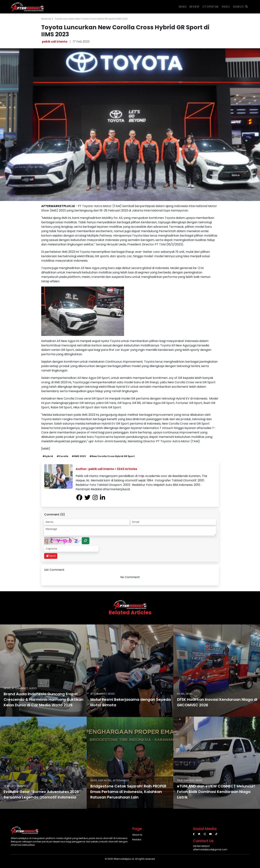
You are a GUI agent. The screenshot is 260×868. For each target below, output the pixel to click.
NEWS (183, 7)
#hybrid (48, 456)
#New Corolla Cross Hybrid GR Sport (112, 456)
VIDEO (226, 7)
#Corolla (62, 456)
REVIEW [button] (194, 7)
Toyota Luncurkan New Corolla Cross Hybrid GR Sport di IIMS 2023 (91, 19)
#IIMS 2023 (79, 456)
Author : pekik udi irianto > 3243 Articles (106, 469)
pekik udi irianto (55, 42)
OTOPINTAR (211, 7)
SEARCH (240, 7)
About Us (137, 835)
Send (51, 556)
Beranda (47, 19)
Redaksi (137, 840)
